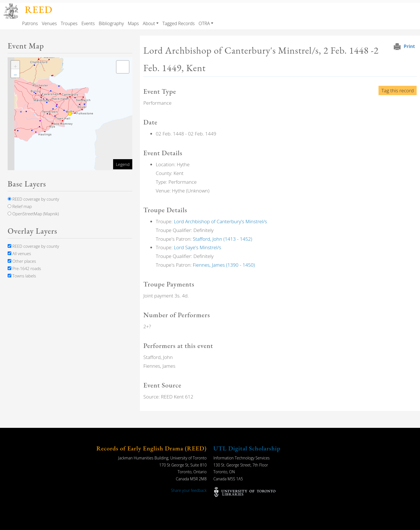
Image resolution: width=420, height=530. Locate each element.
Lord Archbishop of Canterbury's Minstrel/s (220, 221)
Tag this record (398, 90)
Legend (123, 164)
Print (409, 46)
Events (88, 23)
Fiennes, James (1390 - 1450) (224, 265)
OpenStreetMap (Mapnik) (33, 214)
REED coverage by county (33, 199)
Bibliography (111, 23)
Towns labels (22, 276)
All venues (19, 253)
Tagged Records (179, 23)
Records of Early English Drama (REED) (152, 448)
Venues (49, 23)
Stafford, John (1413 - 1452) (223, 239)
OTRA (204, 23)
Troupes (69, 23)
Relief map (20, 206)
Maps (133, 23)
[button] (15, 65)
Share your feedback (189, 490)
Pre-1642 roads (24, 268)
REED (39, 9)
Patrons (30, 23)
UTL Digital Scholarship (247, 448)
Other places (22, 261)
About (149, 23)
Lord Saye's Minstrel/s (197, 247)
